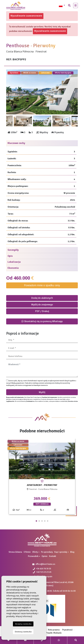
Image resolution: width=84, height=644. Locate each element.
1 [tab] (36, 521)
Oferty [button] (35, 552)
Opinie (45, 556)
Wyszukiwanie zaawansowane (26, 16)
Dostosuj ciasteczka (23, 632)
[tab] (42, 143)
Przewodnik (33, 556)
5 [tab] (48, 521)
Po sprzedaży (47, 552)
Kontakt (53, 556)
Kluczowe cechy (16, 143)
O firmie (27, 552)
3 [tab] (42, 521)
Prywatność (67, 630)
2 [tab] (39, 521)
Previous (10, 92)
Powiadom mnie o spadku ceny (42, 285)
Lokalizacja (14, 262)
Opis (10, 256)
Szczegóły (13, 250)
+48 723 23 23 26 (42, 572)
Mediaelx (57, 633)
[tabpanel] (42, 477)
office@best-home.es (45, 564)
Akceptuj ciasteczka (23, 624)
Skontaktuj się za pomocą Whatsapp (42, 321)
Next (74, 92)
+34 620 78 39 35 (42, 569)
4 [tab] (45, 521)
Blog (72, 552)
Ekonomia (13, 268)
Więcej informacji (24, 616)
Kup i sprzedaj (61, 552)
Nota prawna (54, 630)
